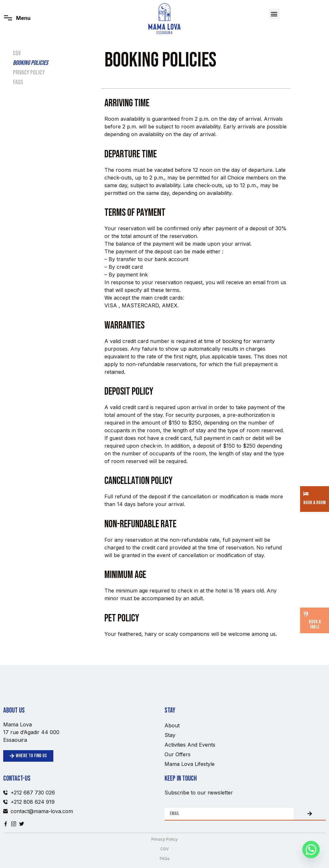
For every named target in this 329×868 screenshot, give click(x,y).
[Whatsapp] (311, 851)
